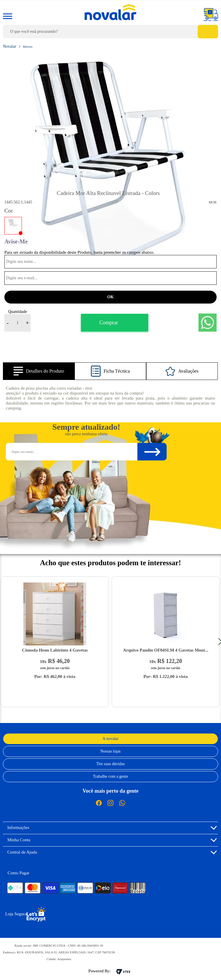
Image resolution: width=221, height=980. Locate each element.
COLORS (13, 226)
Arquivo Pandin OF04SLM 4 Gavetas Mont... (166, 650)
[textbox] (110, 32)
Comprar (109, 323)
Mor (213, 202)
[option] (110, 167)
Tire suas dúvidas (110, 764)
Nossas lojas (110, 751)
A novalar (111, 739)
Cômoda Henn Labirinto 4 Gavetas (55, 650)
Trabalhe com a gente (110, 776)
